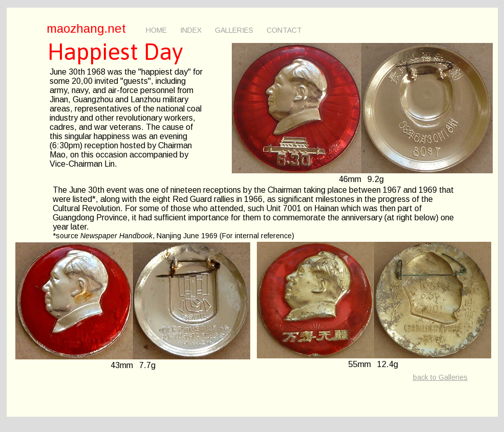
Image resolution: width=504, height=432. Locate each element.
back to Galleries (440, 377)
